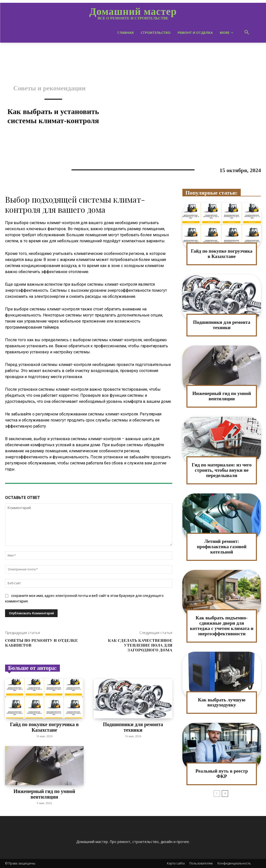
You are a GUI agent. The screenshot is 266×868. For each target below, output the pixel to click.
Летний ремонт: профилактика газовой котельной (222, 547)
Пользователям (201, 863)
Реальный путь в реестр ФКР (222, 774)
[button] (247, 33)
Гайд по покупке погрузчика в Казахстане (44, 727)
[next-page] (225, 794)
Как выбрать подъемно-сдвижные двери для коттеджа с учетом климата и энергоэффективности (222, 626)
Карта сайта (176, 863)
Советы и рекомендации (49, 88)
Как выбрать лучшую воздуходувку (222, 702)
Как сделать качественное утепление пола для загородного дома (140, 645)
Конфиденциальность (234, 863)
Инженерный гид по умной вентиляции (44, 794)
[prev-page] (217, 794)
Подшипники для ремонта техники (133, 727)
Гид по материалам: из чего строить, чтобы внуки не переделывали (222, 470)
